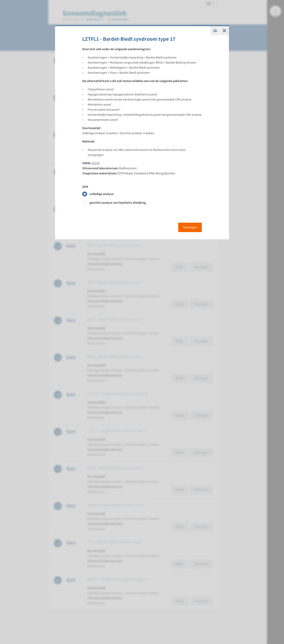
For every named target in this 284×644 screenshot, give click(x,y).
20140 (96, 163)
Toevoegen (190, 227)
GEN (85, 187)
